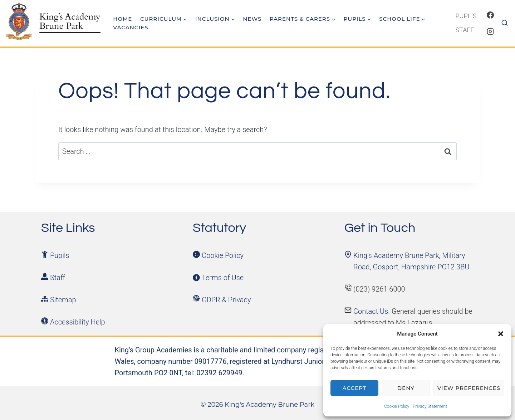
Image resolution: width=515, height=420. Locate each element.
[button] (501, 334)
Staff (465, 30)
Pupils (466, 16)
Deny (406, 388)
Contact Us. (372, 311)
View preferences (469, 388)
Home (122, 19)
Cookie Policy (397, 406)
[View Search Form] (507, 23)
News (252, 19)
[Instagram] (490, 31)
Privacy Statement (430, 406)
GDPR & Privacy (226, 300)
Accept (355, 388)
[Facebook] (490, 15)
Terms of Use (223, 278)
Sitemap (63, 300)
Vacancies (131, 27)
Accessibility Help (78, 322)
